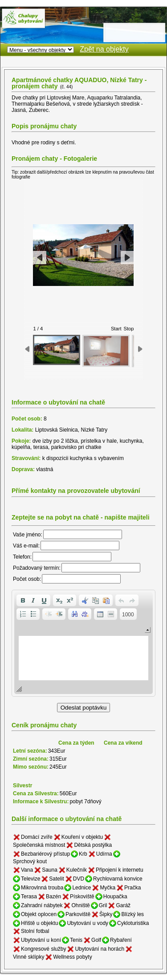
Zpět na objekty (104, 49)
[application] (83, 643)
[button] (23, 600)
